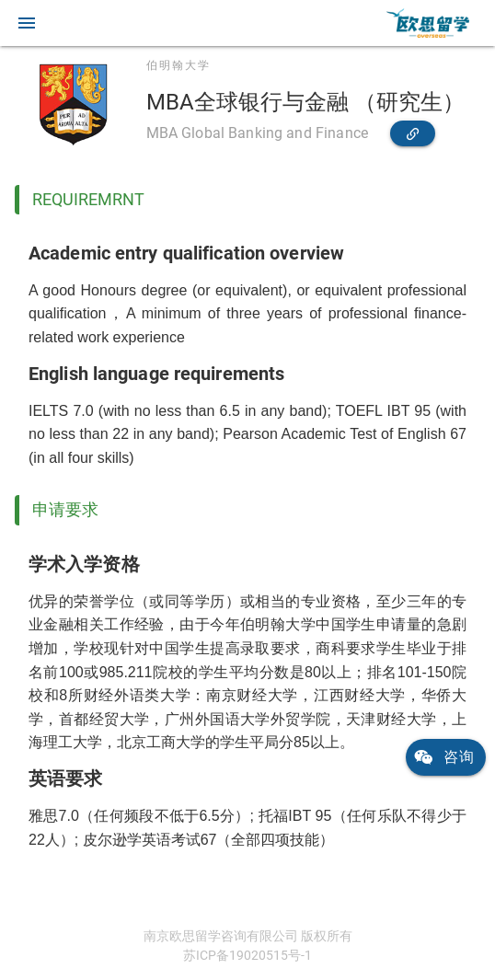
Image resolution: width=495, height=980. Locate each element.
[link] (428, 23)
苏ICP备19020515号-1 (247, 955)
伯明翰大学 (178, 65)
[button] (27, 23)
